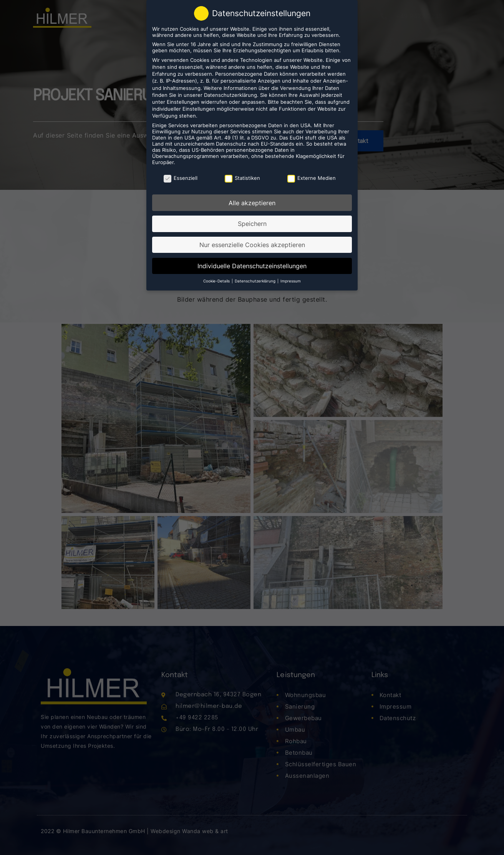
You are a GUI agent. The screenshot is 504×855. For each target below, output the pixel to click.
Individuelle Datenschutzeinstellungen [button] (252, 265)
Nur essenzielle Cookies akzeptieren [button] (252, 244)
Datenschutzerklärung (230, 94)
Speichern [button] (252, 222)
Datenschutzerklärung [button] (256, 280)
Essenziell (181, 177)
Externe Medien (312, 177)
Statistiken (242, 177)
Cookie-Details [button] (217, 280)
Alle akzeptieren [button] (252, 202)
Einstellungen (183, 101)
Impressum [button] (291, 280)
